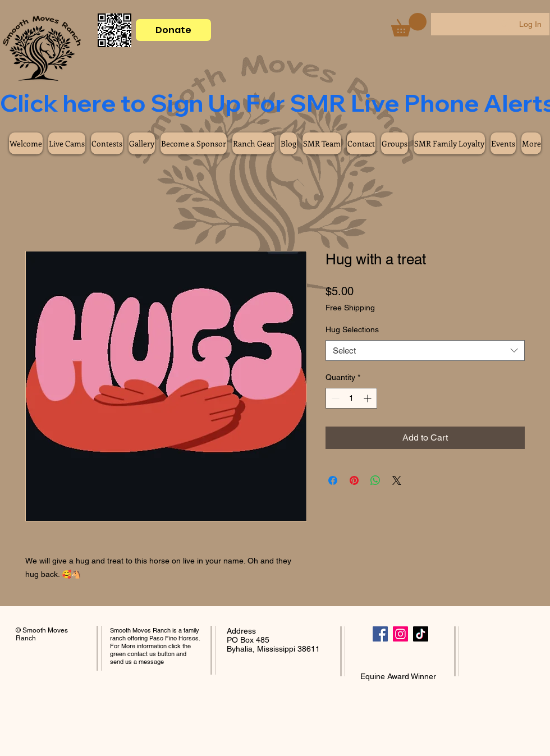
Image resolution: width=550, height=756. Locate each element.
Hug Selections (352, 329)
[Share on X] (397, 480)
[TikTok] (421, 634)
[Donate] (173, 30)
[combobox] (425, 351)
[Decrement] (334, 398)
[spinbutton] (351, 398)
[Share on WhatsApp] (375, 480)
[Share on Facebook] (333, 480)
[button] (409, 25)
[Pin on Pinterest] (354, 480)
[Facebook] (380, 634)
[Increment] (368, 398)
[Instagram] (400, 634)
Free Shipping (350, 308)
